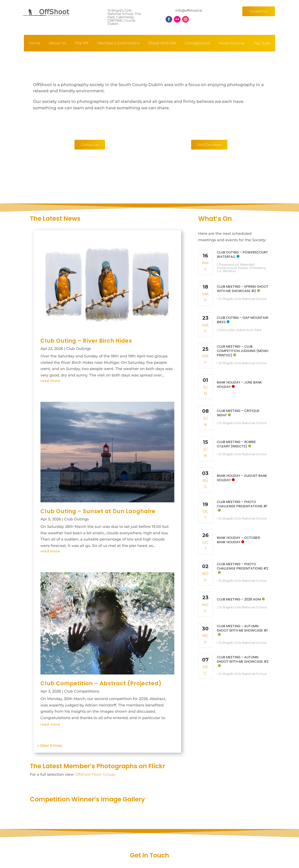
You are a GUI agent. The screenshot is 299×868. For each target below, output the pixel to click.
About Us (58, 44)
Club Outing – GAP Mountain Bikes (242, 320)
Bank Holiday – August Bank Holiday (242, 478)
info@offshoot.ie (189, 10)
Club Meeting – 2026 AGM (239, 599)
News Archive (232, 44)
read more (50, 381)
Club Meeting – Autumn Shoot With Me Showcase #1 (242, 628)
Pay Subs (262, 44)
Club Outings (79, 349)
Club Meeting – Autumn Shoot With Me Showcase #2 (243, 659)
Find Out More (209, 145)
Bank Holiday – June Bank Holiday (239, 385)
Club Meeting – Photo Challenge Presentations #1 (242, 504)
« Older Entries (50, 746)
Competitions (198, 44)
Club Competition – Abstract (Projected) (101, 683)
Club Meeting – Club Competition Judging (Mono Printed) (243, 351)
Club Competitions (82, 691)
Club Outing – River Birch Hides (86, 341)
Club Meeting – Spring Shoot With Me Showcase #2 (243, 289)
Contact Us (259, 11)
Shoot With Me (162, 44)
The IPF (82, 44)
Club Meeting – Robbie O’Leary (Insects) (236, 444)
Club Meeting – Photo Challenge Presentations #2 (242, 566)
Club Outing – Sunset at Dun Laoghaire (98, 511)
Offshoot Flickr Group (95, 774)
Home (34, 44)
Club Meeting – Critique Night (238, 413)
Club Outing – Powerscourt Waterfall (242, 254)
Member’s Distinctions (119, 44)
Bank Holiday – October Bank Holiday (238, 540)
